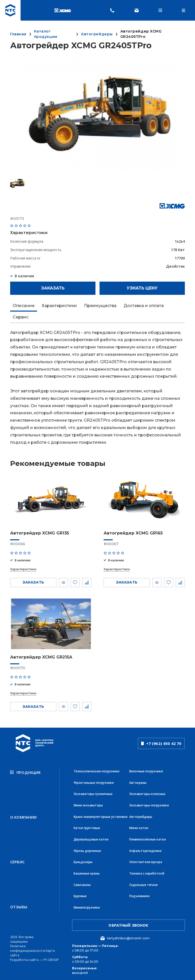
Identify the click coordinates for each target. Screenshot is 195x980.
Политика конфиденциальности (28, 946)
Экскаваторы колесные (147, 793)
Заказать (53, 288)
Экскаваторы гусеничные (93, 793)
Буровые (80, 894)
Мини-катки (139, 827)
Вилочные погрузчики (146, 771)
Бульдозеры (83, 860)
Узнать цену (142, 288)
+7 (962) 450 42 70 (161, 743)
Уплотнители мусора (146, 860)
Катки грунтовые (87, 827)
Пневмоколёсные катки (148, 838)
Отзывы (19, 904)
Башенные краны (87, 872)
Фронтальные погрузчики (94, 782)
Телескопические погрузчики (96, 771)
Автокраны (138, 782)
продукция (25, 772)
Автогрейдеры (141, 816)
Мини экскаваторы (88, 805)
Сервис (17, 860)
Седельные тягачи (143, 883)
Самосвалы (82, 883)
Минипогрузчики (87, 905)
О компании (23, 816)
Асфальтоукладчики (145, 849)
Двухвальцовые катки (91, 838)
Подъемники (139, 894)
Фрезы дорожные (87, 849)
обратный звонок (128, 923)
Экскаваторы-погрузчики (149, 805)
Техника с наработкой (147, 872)
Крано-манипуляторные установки (101, 816)
